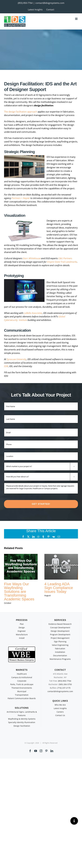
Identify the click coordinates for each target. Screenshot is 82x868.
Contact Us (60, 715)
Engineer (22, 631)
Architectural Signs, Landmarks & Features (22, 714)
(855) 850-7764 (25, 3)
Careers (60, 712)
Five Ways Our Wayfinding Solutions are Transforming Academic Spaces (19, 592)
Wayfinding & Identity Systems (22, 719)
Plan (22, 624)
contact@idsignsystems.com (50, 3)
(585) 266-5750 (65, 684)
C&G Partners (65, 258)
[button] (74, 821)
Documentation (60, 656)
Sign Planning (60, 642)
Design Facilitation (22, 726)
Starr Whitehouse (32, 258)
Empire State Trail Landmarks (62, 262)
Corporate (22, 681)
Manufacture (22, 634)
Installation (60, 652)
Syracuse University (17, 359)
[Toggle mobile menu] (77, 19)
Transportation (22, 695)
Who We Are (60, 705)
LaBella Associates (33, 313)
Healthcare (22, 674)
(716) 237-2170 (64, 688)
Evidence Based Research (60, 624)
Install (22, 638)
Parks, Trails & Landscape (22, 684)
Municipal (22, 691)
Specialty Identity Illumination (22, 722)
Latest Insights (60, 708)
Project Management (60, 638)
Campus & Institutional (22, 677)
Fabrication (60, 649)
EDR (6, 366)
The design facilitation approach (21, 112)
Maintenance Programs (60, 659)
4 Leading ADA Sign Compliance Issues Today (59, 588)
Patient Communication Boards (22, 698)
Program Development (60, 634)
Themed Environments (22, 688)
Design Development (60, 631)
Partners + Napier (21, 198)
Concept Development (60, 627)
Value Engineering (60, 645)
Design (22, 627)
